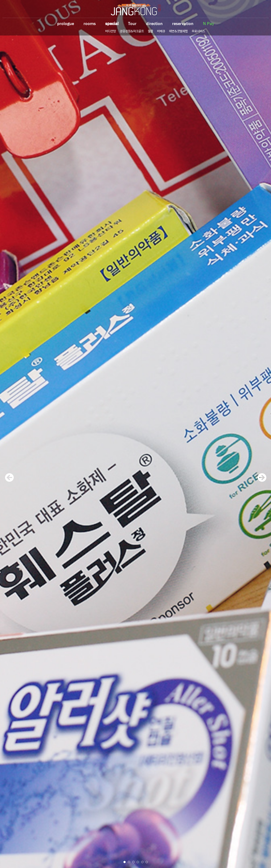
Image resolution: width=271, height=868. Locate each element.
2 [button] (129, 862)
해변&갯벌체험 (178, 31)
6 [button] (147, 862)
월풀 (150, 31)
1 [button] (125, 862)
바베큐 (161, 31)
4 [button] (138, 862)
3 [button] (133, 862)
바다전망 (111, 31)
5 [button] (142, 862)
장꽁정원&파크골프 (132, 31)
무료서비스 (198, 31)
